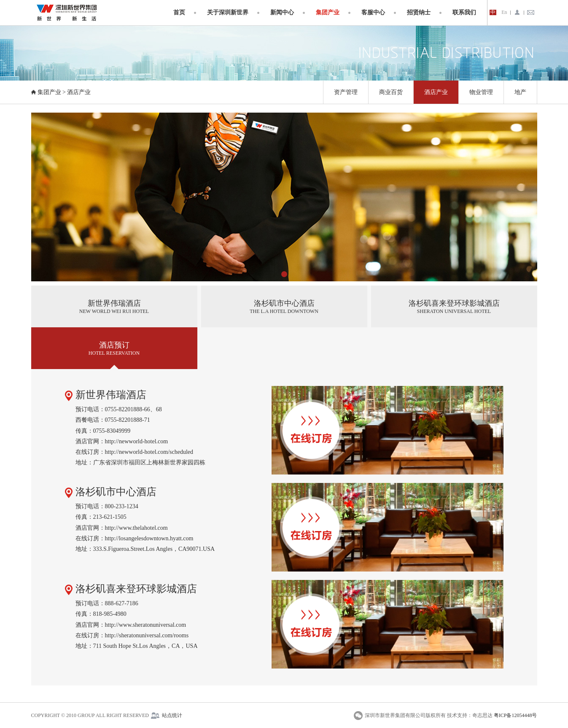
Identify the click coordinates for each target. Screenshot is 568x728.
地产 (520, 92)
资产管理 (346, 92)
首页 (179, 12)
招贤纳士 (419, 12)
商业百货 (391, 92)
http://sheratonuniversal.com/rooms (147, 635)
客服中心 (373, 12)
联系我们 (464, 12)
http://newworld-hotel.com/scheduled (149, 452)
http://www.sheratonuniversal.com (146, 625)
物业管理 (481, 92)
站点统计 (172, 715)
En (504, 12)
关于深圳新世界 (228, 12)
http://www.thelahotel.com (136, 528)
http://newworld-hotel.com (137, 441)
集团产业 (328, 12)
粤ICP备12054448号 (516, 715)
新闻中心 (282, 12)
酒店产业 (79, 92)
